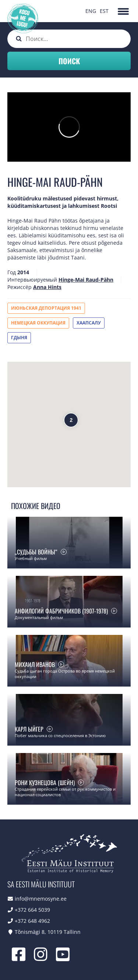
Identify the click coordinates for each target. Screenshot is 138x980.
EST (104, 11)
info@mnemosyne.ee (41, 899)
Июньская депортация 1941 (46, 308)
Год (12, 272)
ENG (91, 11)
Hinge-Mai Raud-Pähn (86, 280)
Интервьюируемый (32, 280)
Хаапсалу (89, 323)
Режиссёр (20, 287)
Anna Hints (47, 287)
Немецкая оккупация (38, 323)
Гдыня (19, 338)
